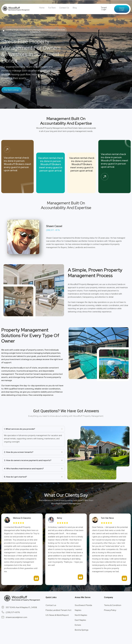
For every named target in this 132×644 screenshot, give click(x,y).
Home (42, 8)
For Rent (52, 8)
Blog (75, 8)
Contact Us (64, 8)
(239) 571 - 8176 (53, 230)
